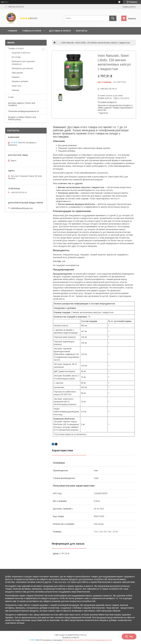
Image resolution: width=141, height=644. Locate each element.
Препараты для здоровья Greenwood (23, 63)
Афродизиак (17, 73)
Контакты (82, 31)
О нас (11, 97)
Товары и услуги (32, 31)
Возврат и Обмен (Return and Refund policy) (22, 118)
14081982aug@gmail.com (22, 208)
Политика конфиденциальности (23, 111)
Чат (129, 637)
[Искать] (113, 18)
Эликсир (15, 90)
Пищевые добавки (20, 81)
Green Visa (16, 86)
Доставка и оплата (60, 31)
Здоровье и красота (21, 53)
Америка (16, 77)
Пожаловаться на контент (74, 640)
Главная (12, 31)
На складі (16, 57)
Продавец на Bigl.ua (70, 638)
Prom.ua (83, 635)
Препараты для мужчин (22, 68)
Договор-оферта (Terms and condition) (22, 104)
